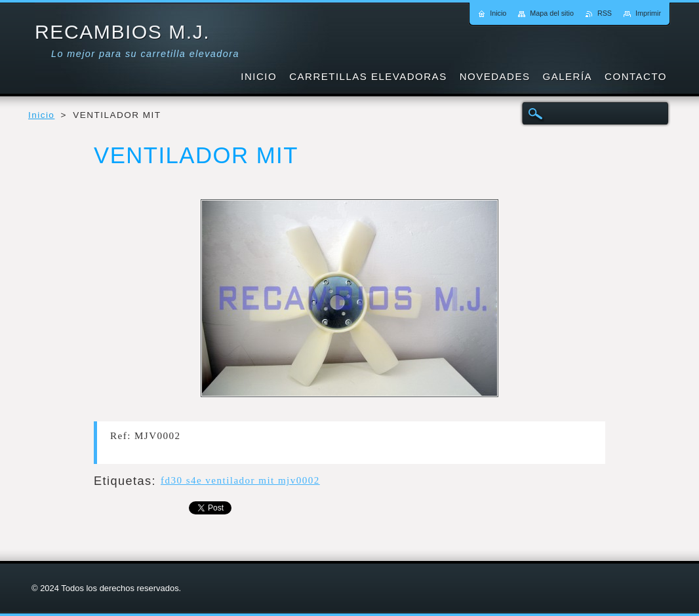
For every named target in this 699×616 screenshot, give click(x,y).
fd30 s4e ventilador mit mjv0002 (240, 480)
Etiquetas (123, 481)
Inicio (41, 115)
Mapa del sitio (552, 13)
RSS (605, 13)
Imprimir (648, 13)
